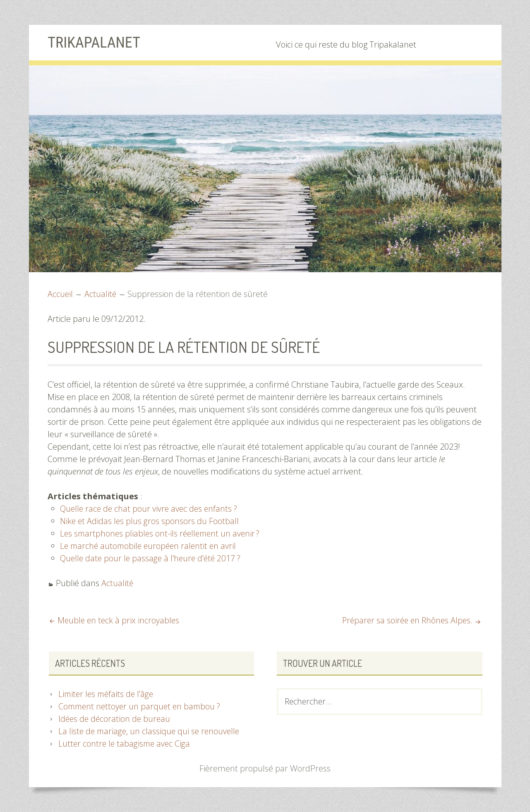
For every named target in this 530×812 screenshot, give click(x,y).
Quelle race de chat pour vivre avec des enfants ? (151, 509)
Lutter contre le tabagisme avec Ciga (126, 744)
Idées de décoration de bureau (115, 719)
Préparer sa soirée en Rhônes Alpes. (405, 620)
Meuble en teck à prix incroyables (119, 620)
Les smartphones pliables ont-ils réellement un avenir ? (162, 533)
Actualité (118, 583)
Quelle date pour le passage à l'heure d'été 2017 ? (153, 558)
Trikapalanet (96, 42)
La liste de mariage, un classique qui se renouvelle (151, 731)
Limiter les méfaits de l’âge (108, 694)
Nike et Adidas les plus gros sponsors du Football (150, 521)
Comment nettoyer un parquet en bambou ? (142, 706)
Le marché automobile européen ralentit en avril (150, 546)
